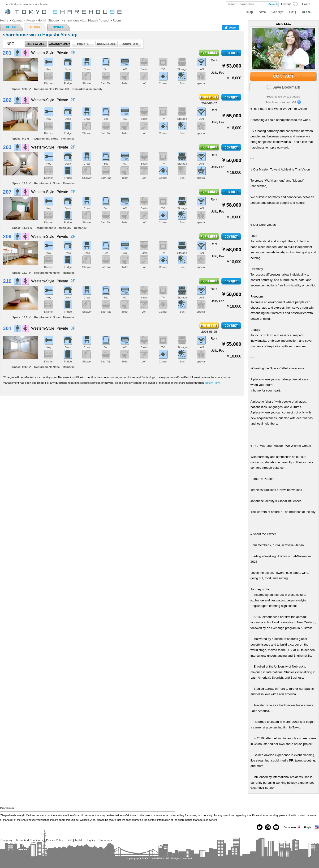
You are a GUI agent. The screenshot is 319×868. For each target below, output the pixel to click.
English (312, 827)
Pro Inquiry (105, 840)
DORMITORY (130, 44)
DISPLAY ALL (36, 44)
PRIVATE (83, 44)
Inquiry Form (212, 383)
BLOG (307, 12)
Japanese (293, 827)
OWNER (59, 27)
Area (262, 12)
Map (250, 12)
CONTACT (283, 76)
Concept (278, 12)
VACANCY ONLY (59, 44)
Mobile (79, 840)
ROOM (35, 27)
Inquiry (91, 840)
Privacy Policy (55, 840)
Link (69, 840)
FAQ (293, 12)
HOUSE (11, 27)
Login (306, 4)
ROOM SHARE (107, 44)
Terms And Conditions (29, 840)
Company (6, 840)
